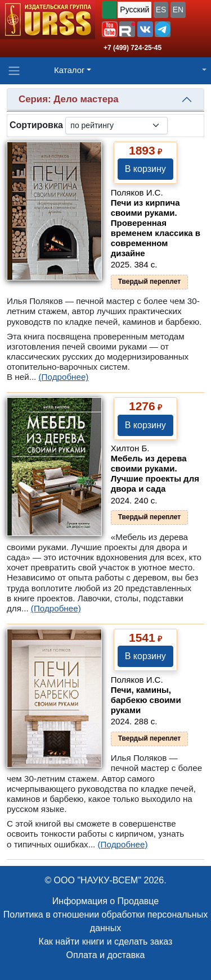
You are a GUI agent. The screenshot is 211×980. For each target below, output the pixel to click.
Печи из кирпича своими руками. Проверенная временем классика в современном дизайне (156, 228)
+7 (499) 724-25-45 (133, 48)
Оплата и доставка (106, 955)
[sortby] (116, 126)
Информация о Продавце (105, 901)
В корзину (145, 169)
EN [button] (178, 10)
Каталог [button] (69, 70)
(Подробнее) (64, 377)
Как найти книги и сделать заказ (106, 942)
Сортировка (36, 125)
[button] (110, 29)
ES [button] (161, 10)
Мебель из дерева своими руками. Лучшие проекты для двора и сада (155, 473)
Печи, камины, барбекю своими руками (146, 700)
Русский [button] (134, 10)
